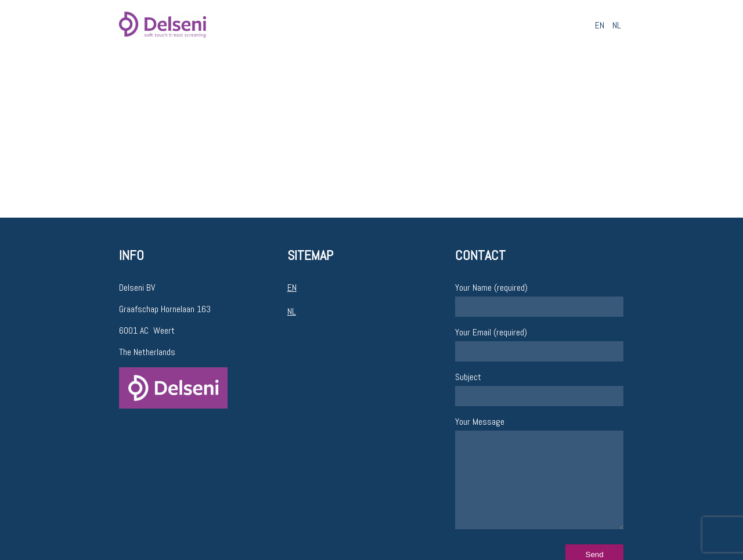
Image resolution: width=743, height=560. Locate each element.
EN (600, 25)
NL (617, 25)
